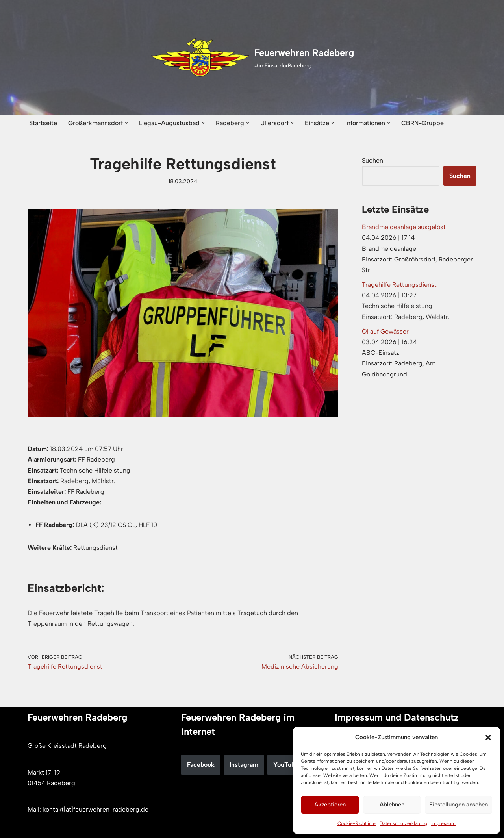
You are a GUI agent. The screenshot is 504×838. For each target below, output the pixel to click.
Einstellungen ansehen (459, 805)
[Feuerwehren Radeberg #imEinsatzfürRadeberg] (252, 57)
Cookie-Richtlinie (357, 823)
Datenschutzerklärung (403, 823)
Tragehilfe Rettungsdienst (399, 285)
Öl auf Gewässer (385, 331)
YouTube (286, 765)
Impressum (443, 823)
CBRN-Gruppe (422, 123)
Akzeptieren (330, 805)
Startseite (43, 123)
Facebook (201, 765)
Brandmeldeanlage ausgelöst (404, 227)
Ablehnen (392, 805)
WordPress (109, 828)
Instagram (244, 765)
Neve (35, 828)
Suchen (372, 160)
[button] (488, 738)
